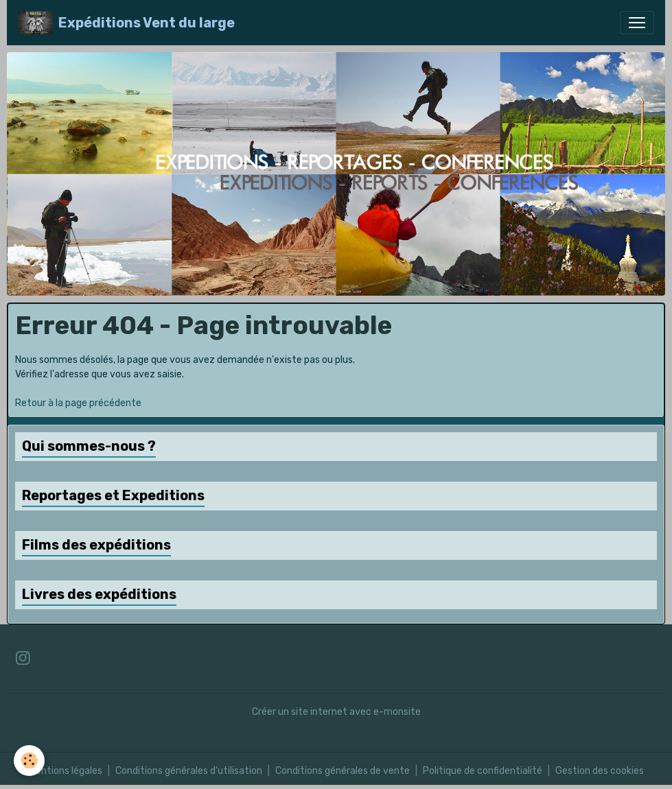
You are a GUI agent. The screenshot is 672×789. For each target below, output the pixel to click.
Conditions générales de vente (343, 771)
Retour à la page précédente (78, 403)
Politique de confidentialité (483, 771)
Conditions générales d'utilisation (189, 771)
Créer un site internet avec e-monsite (336, 712)
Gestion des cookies (600, 771)
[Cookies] (29, 761)
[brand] (126, 23)
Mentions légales (66, 771)
